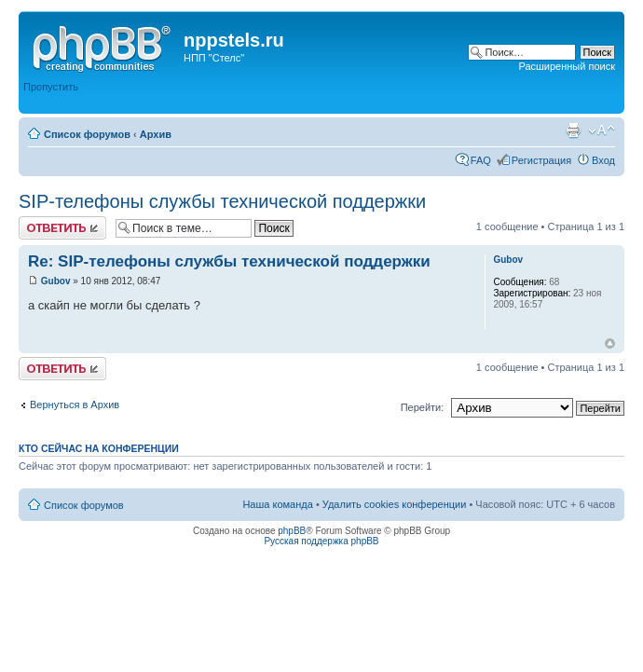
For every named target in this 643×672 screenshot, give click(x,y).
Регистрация (541, 160)
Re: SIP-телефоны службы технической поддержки (229, 261)
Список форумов (87, 134)
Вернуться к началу (610, 343)
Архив (156, 134)
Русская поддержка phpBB (321, 541)
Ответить (62, 228)
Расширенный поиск (567, 66)
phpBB (292, 531)
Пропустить (51, 87)
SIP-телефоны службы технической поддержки (222, 201)
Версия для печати (573, 130)
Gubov (56, 281)
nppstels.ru (234, 40)
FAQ (481, 160)
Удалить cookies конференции (395, 504)
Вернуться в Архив (75, 405)
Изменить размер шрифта (602, 130)
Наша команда (277, 504)
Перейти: (423, 407)
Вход (603, 160)
